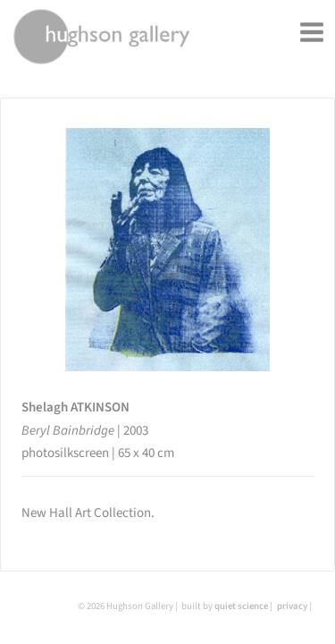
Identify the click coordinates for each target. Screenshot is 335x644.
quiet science (241, 606)
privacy (292, 606)
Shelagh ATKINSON (75, 407)
